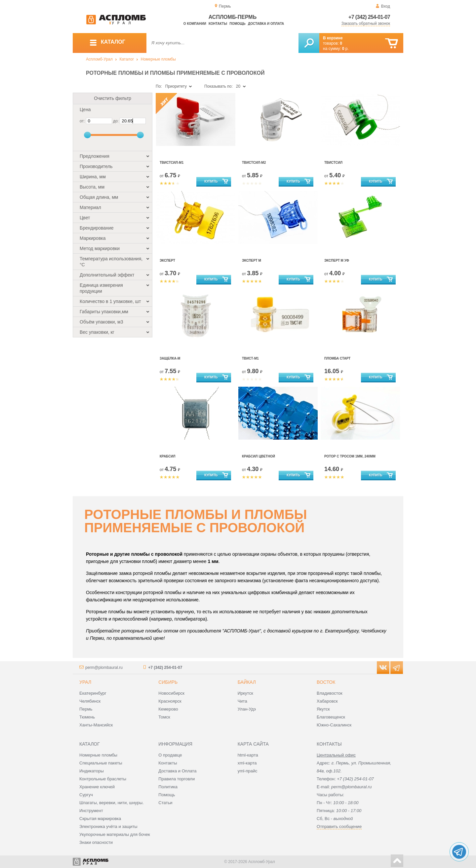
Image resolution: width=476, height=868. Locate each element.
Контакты (218, 24)
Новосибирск (171, 693)
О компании (195, 24)
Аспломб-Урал (99, 59)
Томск (164, 717)
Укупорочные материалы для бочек (115, 834)
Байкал (247, 682)
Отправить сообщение (339, 826)
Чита (242, 701)
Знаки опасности (96, 842)
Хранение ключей (97, 787)
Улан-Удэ (247, 709)
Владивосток (330, 693)
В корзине (333, 38)
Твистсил (333, 163)
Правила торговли (177, 779)
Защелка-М (170, 358)
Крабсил (168, 456)
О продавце (170, 755)
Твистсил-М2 (254, 163)
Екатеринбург (93, 693)
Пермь (86, 709)
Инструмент (91, 811)
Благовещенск (331, 717)
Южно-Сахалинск (334, 725)
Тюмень (87, 717)
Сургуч (86, 795)
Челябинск (90, 701)
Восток (326, 682)
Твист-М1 (250, 358)
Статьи (165, 803)
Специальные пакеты (101, 763)
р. (345, 49)
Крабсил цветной (258, 456)
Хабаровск (327, 701)
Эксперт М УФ (337, 260)
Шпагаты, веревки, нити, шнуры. (112, 803)
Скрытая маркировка (100, 819)
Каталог (127, 59)
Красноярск (170, 701)
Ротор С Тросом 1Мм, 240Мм (350, 456)
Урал (85, 682)
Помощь (237, 24)
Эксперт (167, 260)
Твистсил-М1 (172, 163)
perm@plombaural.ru (104, 668)
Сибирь (168, 682)
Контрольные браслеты (103, 779)
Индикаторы (92, 771)
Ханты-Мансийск (96, 725)
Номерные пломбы (158, 59)
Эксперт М (252, 260)
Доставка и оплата (266, 24)
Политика (168, 787)
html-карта (248, 755)
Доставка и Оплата (177, 771)
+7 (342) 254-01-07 (369, 17)
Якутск (323, 709)
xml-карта (247, 763)
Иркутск (245, 693)
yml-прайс (248, 771)
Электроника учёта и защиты (108, 826)
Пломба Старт (337, 358)
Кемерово (168, 709)
